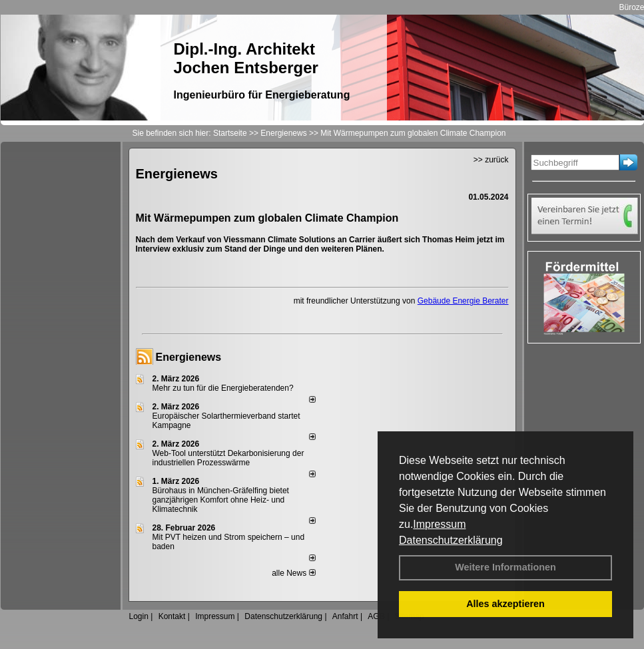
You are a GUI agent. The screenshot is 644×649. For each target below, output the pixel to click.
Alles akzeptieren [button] (505, 604)
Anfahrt (345, 616)
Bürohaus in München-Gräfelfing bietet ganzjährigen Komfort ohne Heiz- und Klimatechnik (221, 500)
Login (139, 616)
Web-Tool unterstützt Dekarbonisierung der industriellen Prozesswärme (228, 458)
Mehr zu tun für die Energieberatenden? (223, 388)
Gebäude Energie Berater (463, 301)
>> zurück (491, 160)
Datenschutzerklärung (451, 540)
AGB (376, 616)
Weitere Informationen (505, 567)
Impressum (439, 524)
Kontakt (172, 616)
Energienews (189, 357)
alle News (293, 573)
